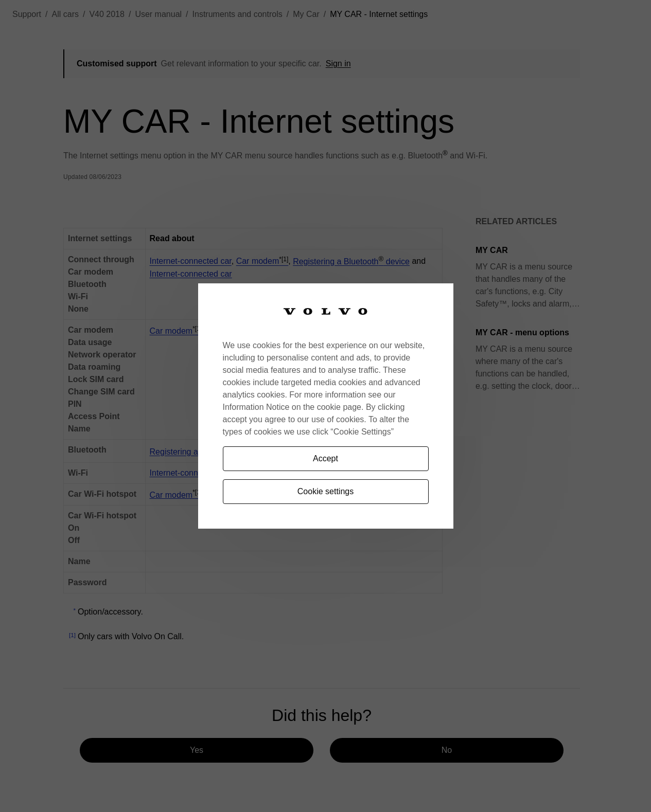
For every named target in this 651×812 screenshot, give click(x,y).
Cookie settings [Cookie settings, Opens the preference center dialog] (325, 491)
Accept (325, 458)
